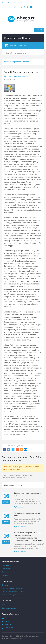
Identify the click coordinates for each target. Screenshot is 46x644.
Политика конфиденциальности (13, 592)
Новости (5, 575)
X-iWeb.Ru (22, 636)
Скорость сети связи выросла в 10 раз (28, 494)
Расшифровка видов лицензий (12, 595)
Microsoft (9, 76)
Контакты (5, 585)
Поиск (39, 30)
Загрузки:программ (15, 45)
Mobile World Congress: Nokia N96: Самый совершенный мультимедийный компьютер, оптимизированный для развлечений (29, 537)
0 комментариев (22, 76)
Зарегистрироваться (15, 3)
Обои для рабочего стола (11, 572)
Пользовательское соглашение (12, 588)
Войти (4, 3)
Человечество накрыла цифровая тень (28, 514)
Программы (6, 565)
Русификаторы (7, 569)
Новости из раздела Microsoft (17, 62)
